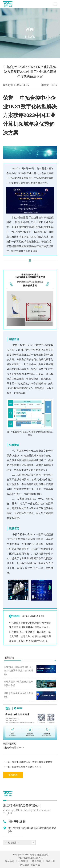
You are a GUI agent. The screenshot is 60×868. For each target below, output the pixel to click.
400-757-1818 (17, 822)
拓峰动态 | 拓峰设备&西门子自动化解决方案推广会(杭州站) (18, 671)
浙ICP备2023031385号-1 (30, 858)
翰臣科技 (35, 865)
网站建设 (25, 865)
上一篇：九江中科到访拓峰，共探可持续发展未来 (28, 762)
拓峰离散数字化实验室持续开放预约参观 (18, 683)
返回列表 (13, 775)
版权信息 (50, 861)
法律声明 (23, 861)
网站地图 (10, 861)
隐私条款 (37, 861)
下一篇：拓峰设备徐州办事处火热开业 (22, 767)
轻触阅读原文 (10, 744)
